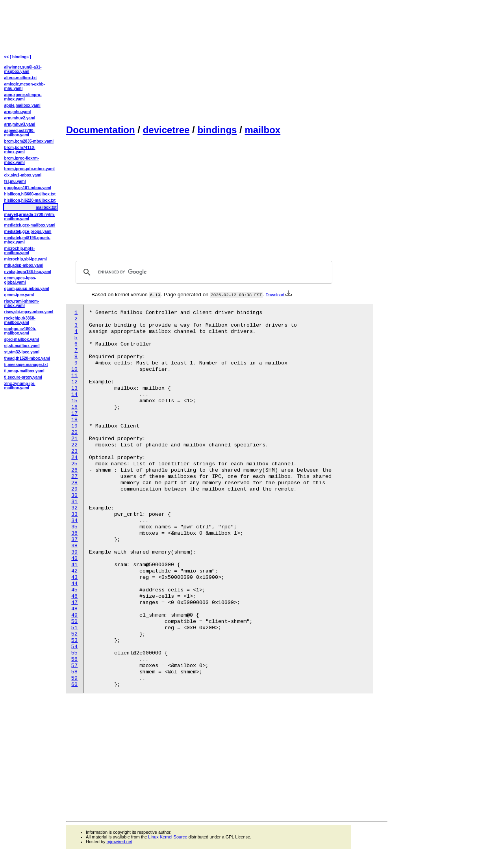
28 (74, 483)
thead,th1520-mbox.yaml (27, 358)
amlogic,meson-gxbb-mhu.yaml (25, 86)
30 (74, 495)
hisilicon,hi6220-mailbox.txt (30, 200)
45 (74, 590)
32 (74, 508)
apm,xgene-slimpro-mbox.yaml (23, 97)
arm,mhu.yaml (18, 112)
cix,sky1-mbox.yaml (23, 175)
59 (74, 678)
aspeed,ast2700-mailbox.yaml (19, 133)
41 (74, 565)
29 (74, 489)
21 (74, 439)
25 (74, 464)
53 (74, 640)
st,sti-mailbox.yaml (22, 346)
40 (74, 559)
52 (74, 634)
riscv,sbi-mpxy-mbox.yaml (29, 312)
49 (74, 615)
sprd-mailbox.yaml (22, 339)
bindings (217, 130)
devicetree (166, 130)
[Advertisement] (227, 61)
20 (74, 432)
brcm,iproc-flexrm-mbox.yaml (22, 160)
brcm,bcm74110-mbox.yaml (20, 150)
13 (74, 388)
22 (74, 445)
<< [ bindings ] (18, 57)
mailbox (262, 130)
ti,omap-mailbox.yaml (24, 371)
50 (74, 622)
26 (74, 470)
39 (74, 552)
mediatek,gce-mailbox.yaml (30, 225)
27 (74, 477)
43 (74, 577)
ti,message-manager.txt (26, 365)
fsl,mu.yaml (15, 181)
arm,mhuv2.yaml (20, 118)
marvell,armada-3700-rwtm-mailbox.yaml (30, 217)
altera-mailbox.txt (21, 78)
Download (279, 295)
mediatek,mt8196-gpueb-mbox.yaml (27, 240)
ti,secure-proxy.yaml (23, 377)
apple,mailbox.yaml (22, 105)
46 (74, 596)
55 (74, 653)
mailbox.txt (46, 207)
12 (74, 382)
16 (74, 407)
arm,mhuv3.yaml (20, 124)
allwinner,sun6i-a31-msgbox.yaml (23, 69)
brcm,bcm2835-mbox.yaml (29, 141)
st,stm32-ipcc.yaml (22, 352)
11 (74, 376)
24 (74, 458)
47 (74, 603)
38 (74, 546)
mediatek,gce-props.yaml (28, 231)
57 (74, 666)
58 (74, 672)
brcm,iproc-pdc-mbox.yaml (30, 169)
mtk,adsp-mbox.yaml (24, 265)
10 (74, 369)
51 (74, 628)
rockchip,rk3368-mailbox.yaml (20, 320)
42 (74, 571)
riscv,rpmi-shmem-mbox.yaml (22, 303)
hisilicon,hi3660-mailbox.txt (30, 194)
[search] (203, 272)
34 (74, 521)
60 (74, 685)
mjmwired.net (120, 842)
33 (74, 514)
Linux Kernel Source (168, 837)
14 (74, 395)
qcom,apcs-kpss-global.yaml (20, 280)
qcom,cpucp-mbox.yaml (27, 289)
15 (74, 401)
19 (74, 426)
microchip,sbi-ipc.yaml (26, 259)
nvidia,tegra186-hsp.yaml (28, 272)
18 (74, 420)
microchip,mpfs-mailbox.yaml (20, 251)
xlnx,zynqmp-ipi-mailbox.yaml (20, 386)
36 (74, 533)
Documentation (101, 130)
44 (74, 584)
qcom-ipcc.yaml (19, 295)
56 (74, 659)
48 (74, 609)
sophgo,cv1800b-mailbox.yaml (20, 331)
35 (74, 527)
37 (74, 540)
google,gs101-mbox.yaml (28, 188)
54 (74, 647)
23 (74, 451)
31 (74, 502)
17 (74, 414)
